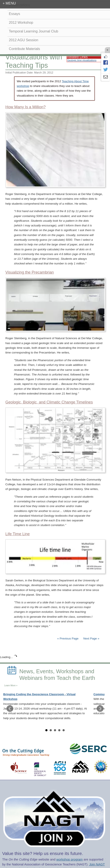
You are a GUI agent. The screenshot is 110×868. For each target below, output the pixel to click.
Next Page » (91, 639)
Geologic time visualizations (82, 60)
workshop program (70, 859)
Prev (10, 709)
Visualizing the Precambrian (30, 272)
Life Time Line (18, 534)
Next (100, 709)
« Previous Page (68, 639)
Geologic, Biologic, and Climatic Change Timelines (49, 402)
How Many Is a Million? (25, 107)
